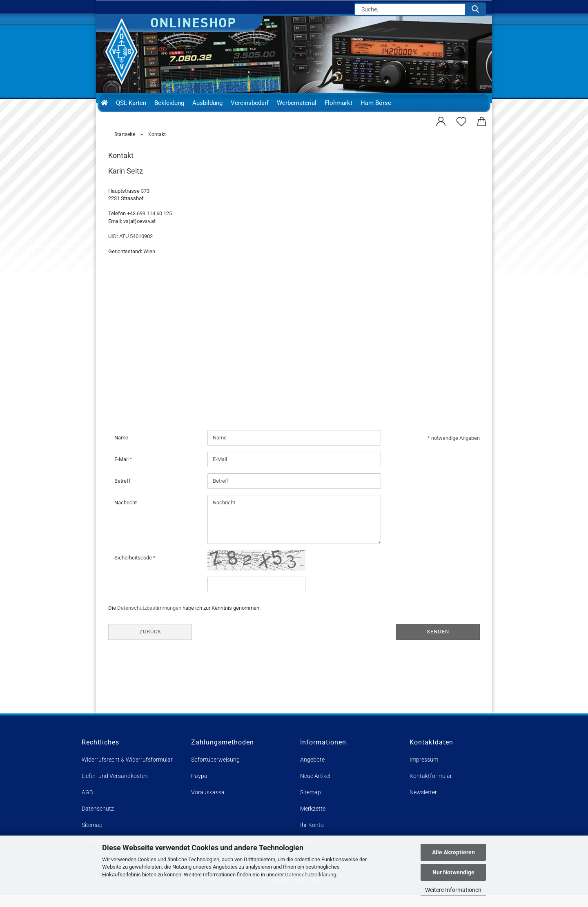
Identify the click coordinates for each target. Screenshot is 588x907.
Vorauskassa (208, 804)
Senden (438, 644)
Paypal (200, 788)
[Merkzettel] (461, 120)
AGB (87, 804)
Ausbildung (207, 103)
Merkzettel (313, 821)
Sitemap (311, 804)
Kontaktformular (431, 788)
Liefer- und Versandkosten (115, 788)
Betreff (122, 493)
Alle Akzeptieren (453, 852)
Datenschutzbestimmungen (149, 620)
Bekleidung (169, 103)
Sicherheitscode (134, 570)
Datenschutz (98, 821)
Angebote (312, 772)
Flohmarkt (339, 103)
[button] (441, 120)
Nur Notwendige (453, 872)
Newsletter (423, 804)
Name (121, 450)
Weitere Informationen (453, 890)
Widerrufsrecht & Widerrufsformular (127, 772)
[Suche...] (475, 9)
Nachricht (126, 515)
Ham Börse (376, 103)
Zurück (150, 644)
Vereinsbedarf (250, 103)
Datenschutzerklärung (311, 875)
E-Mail (122, 471)
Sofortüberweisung (215, 772)
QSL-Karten (131, 103)
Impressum (424, 772)
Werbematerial (297, 103)
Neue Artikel (315, 788)
